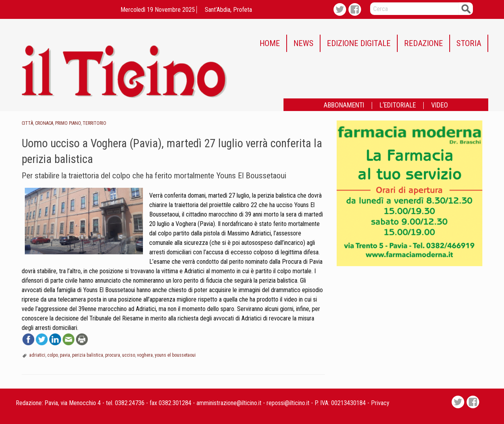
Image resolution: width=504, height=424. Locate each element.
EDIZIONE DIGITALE (359, 43)
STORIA (469, 43)
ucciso (129, 355)
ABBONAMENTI (344, 106)
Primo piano (68, 123)
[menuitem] (270, 43)
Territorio (94, 123)
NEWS (303, 43)
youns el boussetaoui (175, 355)
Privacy (380, 403)
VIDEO (440, 106)
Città (27, 123)
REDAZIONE (423, 43)
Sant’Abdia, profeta (228, 10)
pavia (65, 355)
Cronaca (44, 123)
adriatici (37, 355)
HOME (270, 43)
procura (113, 355)
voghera (145, 355)
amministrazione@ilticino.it (229, 403)
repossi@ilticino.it (288, 403)
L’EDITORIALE (398, 106)
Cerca (466, 8)
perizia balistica (88, 355)
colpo (53, 355)
